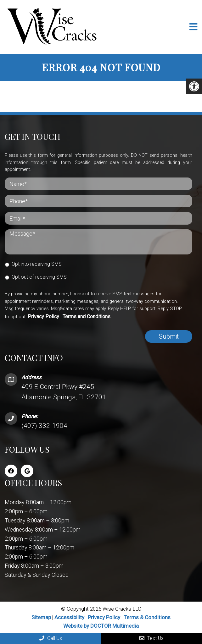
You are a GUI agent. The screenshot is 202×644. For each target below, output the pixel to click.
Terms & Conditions (147, 617)
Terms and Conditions (87, 317)
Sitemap (41, 617)
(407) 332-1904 (44, 426)
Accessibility (69, 617)
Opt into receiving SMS (37, 264)
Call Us (51, 638)
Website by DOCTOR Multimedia (101, 626)
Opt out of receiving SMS (39, 277)
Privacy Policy (43, 317)
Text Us (151, 638)
